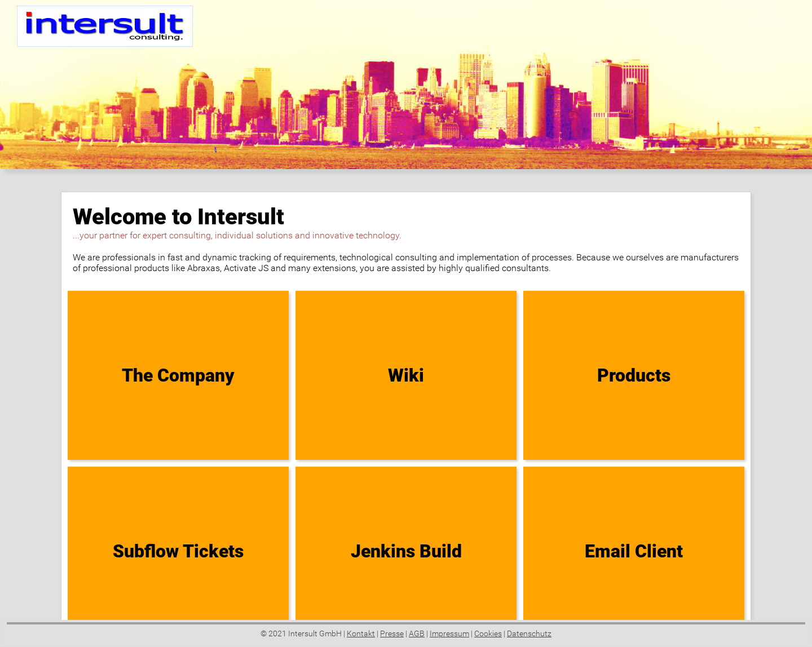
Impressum (449, 633)
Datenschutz (529, 633)
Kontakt (361, 633)
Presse (392, 633)
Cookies (488, 633)
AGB (417, 633)
